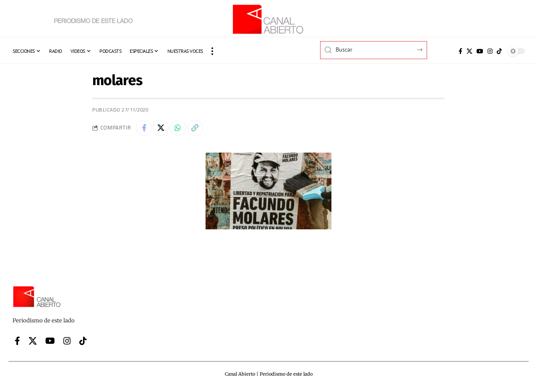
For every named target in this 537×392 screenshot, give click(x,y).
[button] (212, 51)
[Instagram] (490, 51)
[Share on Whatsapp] (180, 128)
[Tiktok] (499, 51)
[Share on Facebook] (144, 128)
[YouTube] (480, 51)
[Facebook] (460, 51)
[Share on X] (162, 128)
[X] (469, 51)
